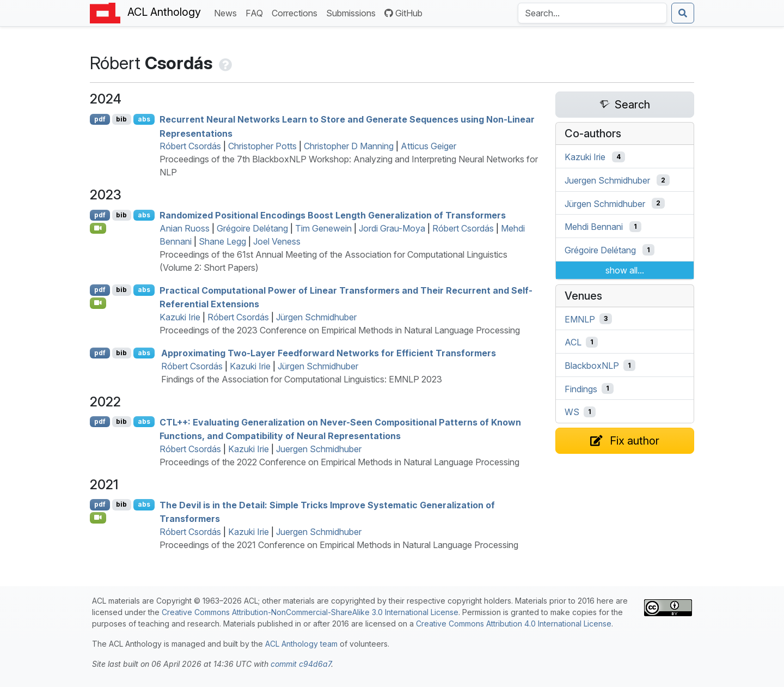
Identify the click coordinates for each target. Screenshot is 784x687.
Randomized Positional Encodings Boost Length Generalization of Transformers (333, 215)
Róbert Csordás (190, 146)
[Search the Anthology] (592, 13)
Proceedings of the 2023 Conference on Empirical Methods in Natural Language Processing (340, 330)
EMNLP (580, 319)
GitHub (403, 13)
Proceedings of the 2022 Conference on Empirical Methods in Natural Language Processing (339, 462)
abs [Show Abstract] (144, 119)
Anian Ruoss (185, 228)
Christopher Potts (262, 146)
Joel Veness (277, 241)
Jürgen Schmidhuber (316, 317)
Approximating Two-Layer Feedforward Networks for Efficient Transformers (329, 353)
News (228, 12)
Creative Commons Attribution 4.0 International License (514, 624)
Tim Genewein (323, 228)
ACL (573, 342)
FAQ (256, 12)
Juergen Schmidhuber (319, 449)
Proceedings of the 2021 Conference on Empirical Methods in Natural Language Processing (339, 545)
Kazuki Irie (180, 317)
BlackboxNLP (592, 366)
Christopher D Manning (349, 146)
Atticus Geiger (428, 146)
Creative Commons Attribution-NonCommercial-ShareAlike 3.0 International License (310, 612)
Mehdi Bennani (594, 227)
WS (572, 412)
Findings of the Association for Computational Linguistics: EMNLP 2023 (302, 379)
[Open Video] (98, 228)
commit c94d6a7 (301, 664)
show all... (625, 270)
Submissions (353, 12)
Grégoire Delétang (252, 228)
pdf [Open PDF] (100, 119)
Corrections (297, 12)
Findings (581, 388)
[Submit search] (683, 13)
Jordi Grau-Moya (392, 228)
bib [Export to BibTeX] (121, 119)
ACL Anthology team (301, 644)
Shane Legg (222, 241)
